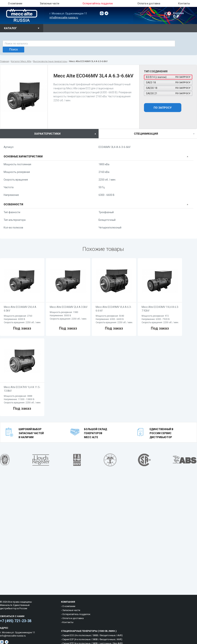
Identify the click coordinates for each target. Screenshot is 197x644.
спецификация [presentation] (146, 134)
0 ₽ (182, 15)
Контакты (184, 3)
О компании (15, 3)
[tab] (49, 134)
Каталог (10, 28)
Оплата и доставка (149, 3)
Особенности (13, 204)
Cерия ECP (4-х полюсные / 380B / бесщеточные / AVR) (92, 639)
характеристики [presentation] (47, 134)
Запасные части (50, 3)
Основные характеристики (23, 156)
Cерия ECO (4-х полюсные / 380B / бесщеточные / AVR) (92, 635)
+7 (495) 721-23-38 (16, 621)
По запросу (163, 108)
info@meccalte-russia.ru (64, 17)
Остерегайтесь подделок (76, 614)
